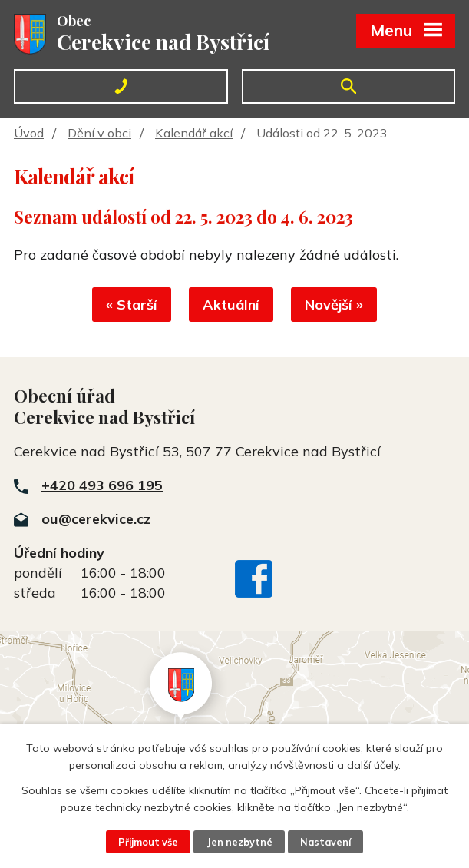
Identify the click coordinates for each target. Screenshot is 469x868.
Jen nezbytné (239, 842)
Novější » (334, 305)
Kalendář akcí (194, 133)
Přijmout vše (148, 842)
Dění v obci (99, 133)
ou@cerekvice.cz (96, 519)
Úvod (29, 133)
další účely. (374, 765)
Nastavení (325, 842)
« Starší (132, 305)
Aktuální (231, 305)
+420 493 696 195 (102, 485)
